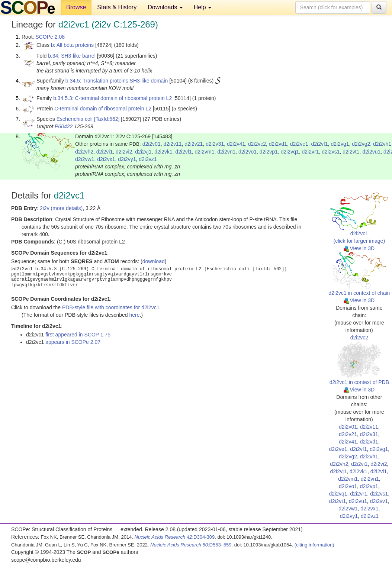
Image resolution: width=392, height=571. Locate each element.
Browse (76, 7)
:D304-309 (175, 537)
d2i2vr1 (311, 152)
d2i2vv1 (379, 501)
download (154, 261)
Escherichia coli (75, 119)
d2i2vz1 (148, 159)
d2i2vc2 (257, 144)
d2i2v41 (236, 144)
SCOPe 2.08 (50, 37)
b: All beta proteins (72, 45)
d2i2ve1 (299, 144)
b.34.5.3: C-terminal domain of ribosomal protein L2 (113, 98)
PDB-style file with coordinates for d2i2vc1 (111, 307)
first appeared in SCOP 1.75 (78, 335)
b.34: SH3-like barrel (72, 56)
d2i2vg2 (361, 144)
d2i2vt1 (351, 152)
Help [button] (203, 7)
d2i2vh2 (84, 152)
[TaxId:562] (107, 119)
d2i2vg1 (340, 144)
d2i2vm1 (205, 152)
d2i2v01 (152, 144)
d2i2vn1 (226, 152)
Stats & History (117, 7)
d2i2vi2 (124, 152)
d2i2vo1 (248, 152)
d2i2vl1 (183, 152)
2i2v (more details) (61, 208)
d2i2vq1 (290, 152)
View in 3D (359, 248)
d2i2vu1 (371, 152)
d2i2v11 (172, 144)
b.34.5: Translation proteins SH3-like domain (117, 81)
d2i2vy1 (127, 159)
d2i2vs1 (331, 152)
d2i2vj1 (143, 152)
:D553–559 (191, 545)
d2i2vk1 (163, 152)
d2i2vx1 (106, 159)
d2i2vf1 (319, 144)
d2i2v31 (215, 144)
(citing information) (314, 545)
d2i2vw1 (85, 159)
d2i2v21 (194, 144)
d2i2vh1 (382, 144)
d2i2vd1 (278, 144)
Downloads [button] (165, 7)
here (134, 315)
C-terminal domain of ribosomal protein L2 (103, 109)
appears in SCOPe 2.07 (73, 342)
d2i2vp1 (269, 152)
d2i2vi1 (105, 152)
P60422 (64, 126)
